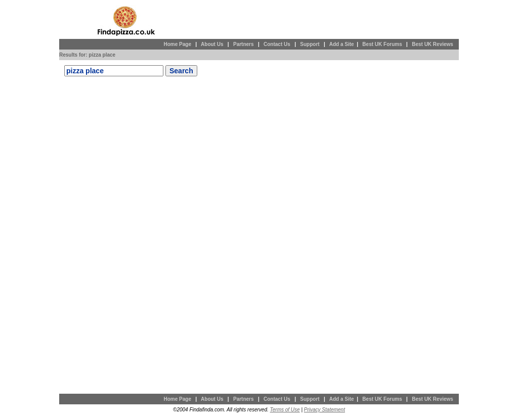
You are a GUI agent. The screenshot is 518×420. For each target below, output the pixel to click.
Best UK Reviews (433, 44)
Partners (244, 44)
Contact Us (277, 44)
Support (310, 44)
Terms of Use (285, 410)
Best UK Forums (382, 44)
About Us (212, 44)
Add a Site (342, 44)
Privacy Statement (325, 410)
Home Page (177, 44)
